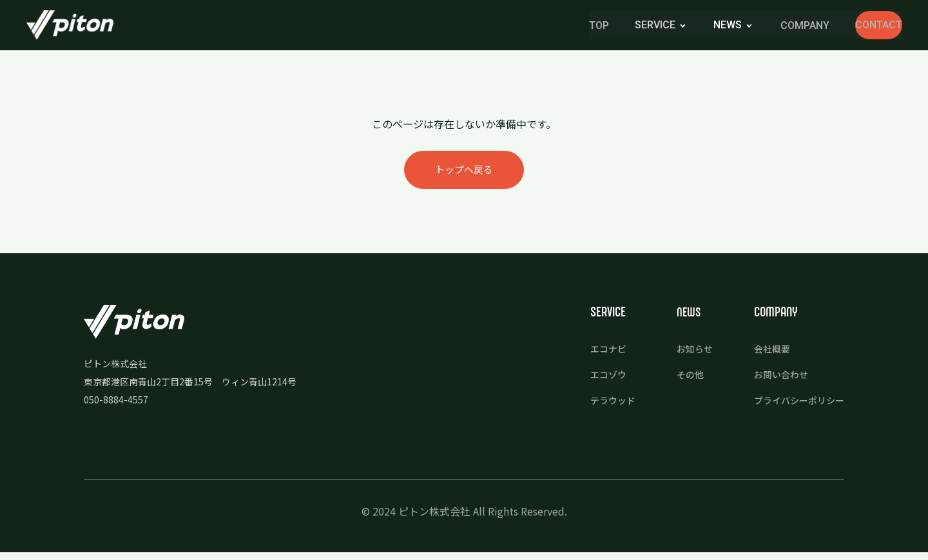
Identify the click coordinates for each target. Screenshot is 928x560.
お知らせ (687, 353)
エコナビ (597, 353)
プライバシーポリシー (796, 403)
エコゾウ (597, 378)
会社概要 (767, 353)
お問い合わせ (777, 378)
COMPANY (759, 26)
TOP (553, 26)
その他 (682, 378)
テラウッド (602, 403)
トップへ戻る (464, 173)
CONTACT (856, 25)
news (682, 25)
